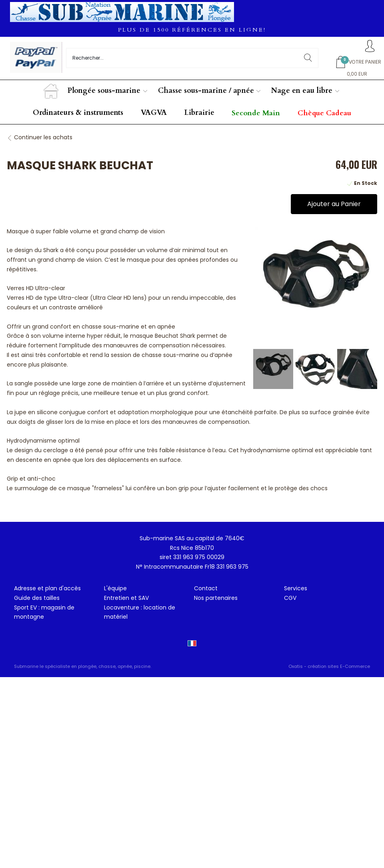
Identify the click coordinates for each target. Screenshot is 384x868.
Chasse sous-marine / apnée (206, 91)
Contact (206, 588)
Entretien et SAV (126, 598)
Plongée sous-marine (104, 91)
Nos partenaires (216, 598)
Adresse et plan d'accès (47, 588)
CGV (290, 598)
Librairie (199, 113)
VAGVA (154, 113)
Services (296, 588)
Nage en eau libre (302, 91)
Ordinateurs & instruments (78, 113)
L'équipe (115, 588)
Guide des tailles (37, 598)
